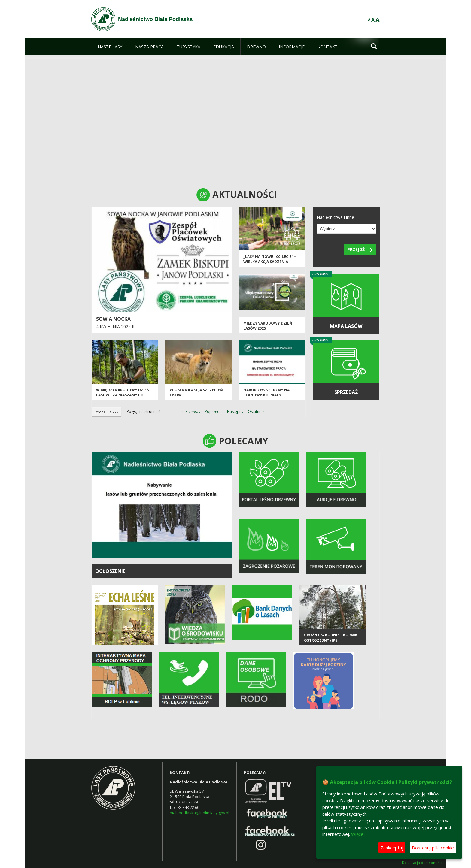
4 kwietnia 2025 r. (116, 327)
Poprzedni (214, 411)
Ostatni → (256, 411)
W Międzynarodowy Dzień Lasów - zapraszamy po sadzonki (123, 395)
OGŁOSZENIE (110, 571)
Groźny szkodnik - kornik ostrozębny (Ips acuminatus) (331, 640)
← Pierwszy (191, 411)
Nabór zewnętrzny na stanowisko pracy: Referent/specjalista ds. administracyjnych (268, 398)
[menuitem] (110, 47)
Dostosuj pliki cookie (433, 848)
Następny (235, 411)
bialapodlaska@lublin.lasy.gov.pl (199, 813)
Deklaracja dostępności (422, 863)
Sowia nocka (113, 319)
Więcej (358, 834)
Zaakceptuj (392, 848)
